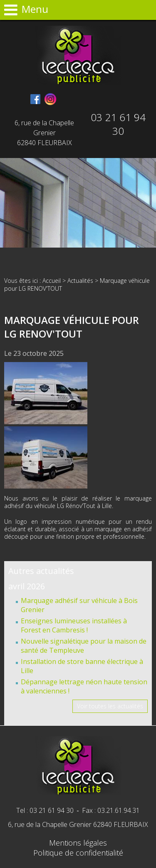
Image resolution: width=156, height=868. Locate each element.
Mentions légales (78, 843)
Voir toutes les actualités (110, 706)
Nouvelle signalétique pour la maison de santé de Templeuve (84, 646)
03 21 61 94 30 (118, 124)
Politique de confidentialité (78, 853)
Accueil (52, 281)
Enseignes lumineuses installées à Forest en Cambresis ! (74, 625)
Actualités (80, 281)
